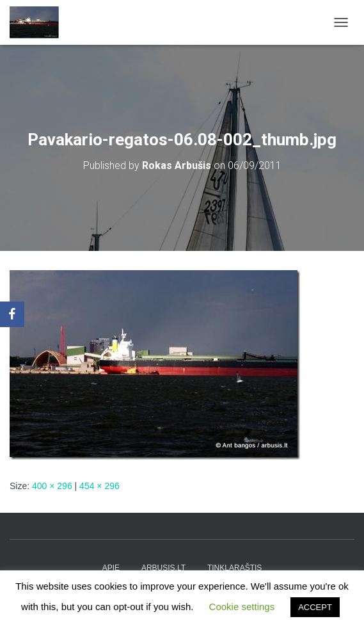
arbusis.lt (163, 568)
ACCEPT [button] (315, 607)
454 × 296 (99, 486)
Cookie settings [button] (242, 607)
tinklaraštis (234, 568)
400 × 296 (52, 486)
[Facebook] (12, 314)
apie (111, 568)
